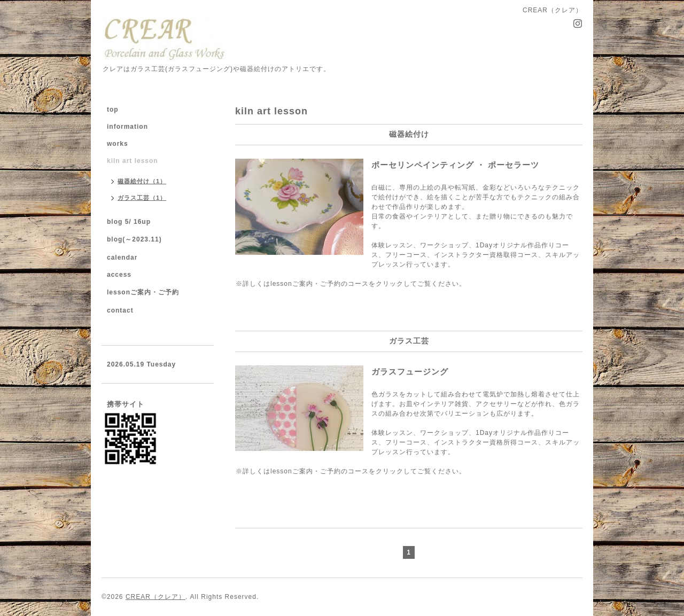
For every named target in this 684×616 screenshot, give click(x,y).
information (127, 127)
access (119, 275)
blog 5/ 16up (129, 222)
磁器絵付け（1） (142, 181)
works (118, 144)
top (113, 110)
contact (120, 310)
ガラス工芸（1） (142, 198)
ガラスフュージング (410, 372)
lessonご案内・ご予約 (143, 292)
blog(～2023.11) (134, 239)
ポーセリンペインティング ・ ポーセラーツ (507, 165)
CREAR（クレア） (156, 597)
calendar (122, 258)
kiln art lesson (133, 161)
